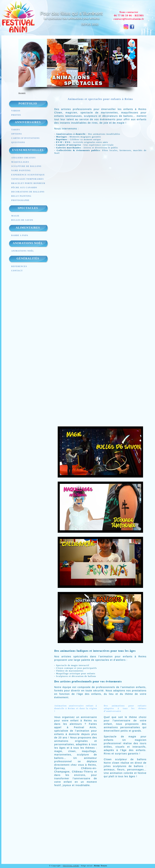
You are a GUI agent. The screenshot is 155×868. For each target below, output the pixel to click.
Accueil (22, 93)
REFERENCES (19, 266)
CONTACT (17, 271)
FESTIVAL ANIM (71, 866)
